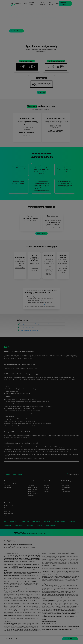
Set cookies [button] (64, 639)
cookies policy (52, 625)
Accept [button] (64, 635)
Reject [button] (64, 630)
